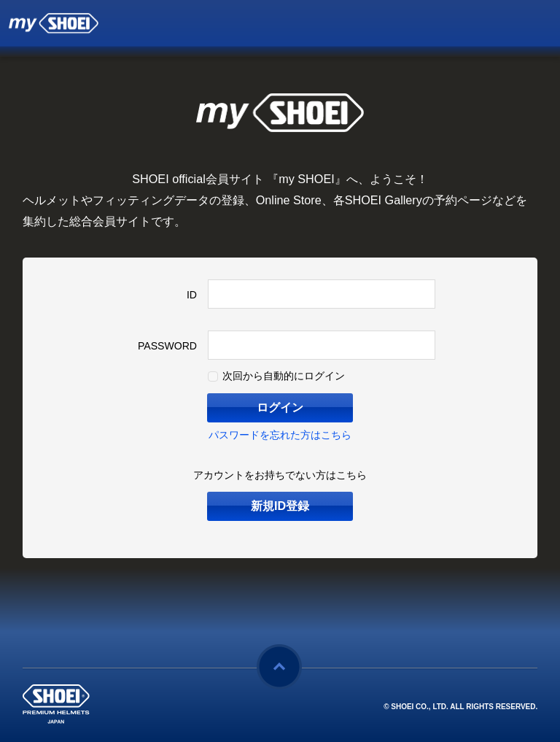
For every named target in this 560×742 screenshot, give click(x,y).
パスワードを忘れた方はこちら (280, 435)
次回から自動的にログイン (284, 376)
